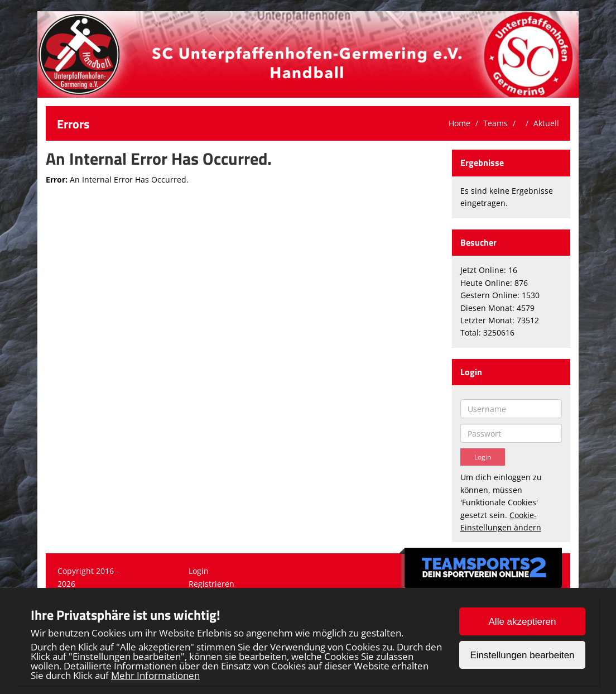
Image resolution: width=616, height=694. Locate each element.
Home (459, 123)
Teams (495, 123)
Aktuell (546, 123)
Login (199, 571)
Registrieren (211, 584)
